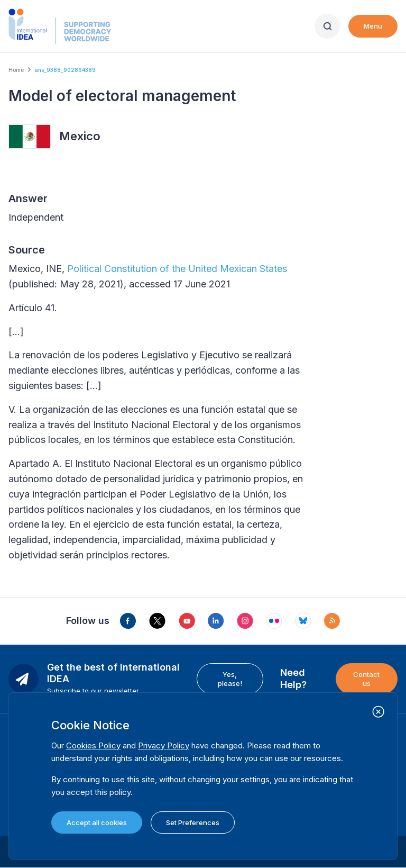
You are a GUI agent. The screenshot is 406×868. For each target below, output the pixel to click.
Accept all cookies (97, 822)
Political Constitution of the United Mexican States (177, 269)
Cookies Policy (93, 745)
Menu (373, 26)
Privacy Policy (164, 745)
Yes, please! (230, 679)
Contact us (366, 679)
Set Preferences (193, 822)
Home (16, 70)
